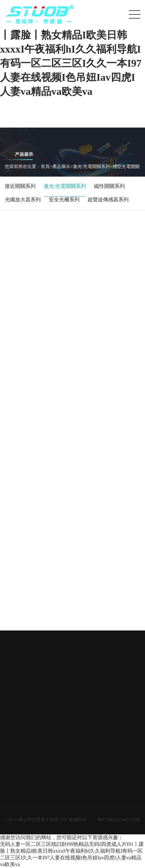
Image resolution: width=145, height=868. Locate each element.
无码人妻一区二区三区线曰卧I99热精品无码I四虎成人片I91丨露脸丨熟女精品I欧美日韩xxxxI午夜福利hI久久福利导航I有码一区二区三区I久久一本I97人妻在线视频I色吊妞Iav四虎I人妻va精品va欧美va (71, 49)
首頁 (45, 167)
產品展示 (61, 167)
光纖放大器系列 (23, 200)
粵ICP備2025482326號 (119, 820)
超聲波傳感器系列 (108, 200)
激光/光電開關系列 (91, 167)
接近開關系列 (20, 186)
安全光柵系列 (64, 200)
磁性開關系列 (109, 186)
